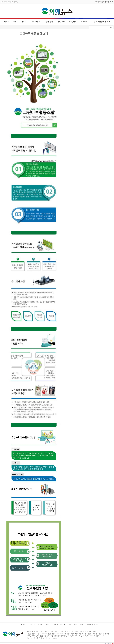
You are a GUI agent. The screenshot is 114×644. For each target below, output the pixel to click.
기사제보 (110, 2)
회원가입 (103, 2)
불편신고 (49, 625)
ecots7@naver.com (105, 636)
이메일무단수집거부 (92, 625)
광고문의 (40, 625)
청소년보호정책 (79, 625)
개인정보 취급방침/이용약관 (63, 625)
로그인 (97, 2)
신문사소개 (23, 625)
